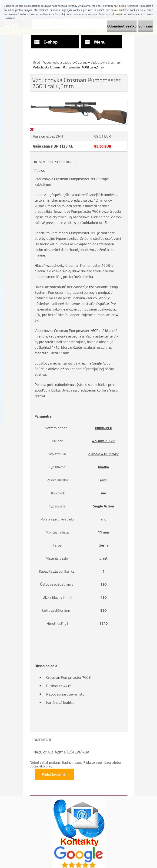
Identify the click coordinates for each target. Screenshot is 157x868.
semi (103, 480)
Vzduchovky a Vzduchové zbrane (65, 62)
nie (103, 493)
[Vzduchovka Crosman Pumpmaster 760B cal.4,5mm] (79, 102)
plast (104, 558)
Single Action (104, 506)
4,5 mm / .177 (104, 441)
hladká (104, 467)
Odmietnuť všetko (122, 26)
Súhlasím (146, 26)
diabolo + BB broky (104, 454)
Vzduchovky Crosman (105, 62)
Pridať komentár (54, 774)
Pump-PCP (104, 428)
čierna (104, 545)
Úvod (37, 62)
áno (104, 519)
